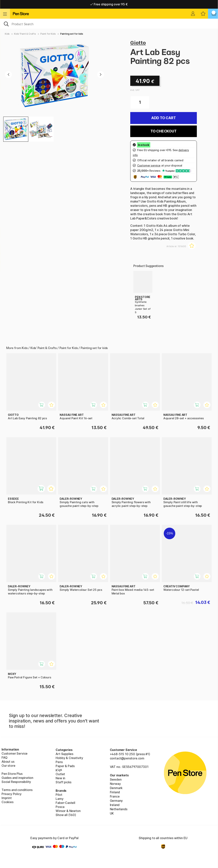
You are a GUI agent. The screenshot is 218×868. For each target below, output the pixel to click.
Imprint (7, 798)
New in (60, 778)
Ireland (115, 805)
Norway (115, 784)
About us (8, 762)
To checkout (164, 131)
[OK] (109, 24)
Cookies (8, 802)
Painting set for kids (72, 34)
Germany (116, 801)
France (115, 796)
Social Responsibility (16, 782)
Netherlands (119, 809)
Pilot (59, 795)
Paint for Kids (48, 34)
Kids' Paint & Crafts (25, 34)
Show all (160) (66, 815)
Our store (8, 766)
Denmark (116, 788)
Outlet (60, 774)
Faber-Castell (65, 803)
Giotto (138, 43)
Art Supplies (64, 754)
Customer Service (15, 753)
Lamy (59, 799)
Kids (7, 34)
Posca (60, 807)
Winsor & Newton (68, 811)
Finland (115, 792)
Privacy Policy (12, 794)
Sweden (116, 779)
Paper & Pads (65, 766)
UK (112, 813)
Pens (59, 762)
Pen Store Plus (12, 774)
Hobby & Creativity (69, 758)
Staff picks (63, 782)
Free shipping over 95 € (109, 4)
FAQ (4, 758)
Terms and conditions (17, 790)
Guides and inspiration (17, 778)
